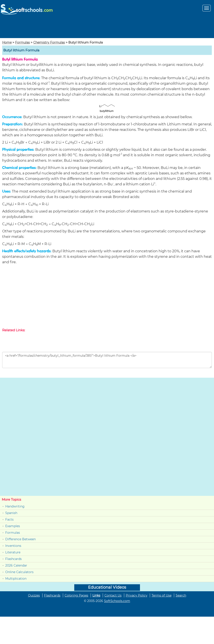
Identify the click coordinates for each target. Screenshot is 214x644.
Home (7, 42)
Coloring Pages (76, 595)
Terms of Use (162, 595)
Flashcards (13, 559)
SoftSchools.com (117, 601)
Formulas (22, 42)
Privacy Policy (137, 595)
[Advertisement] (107, 28)
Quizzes (34, 595)
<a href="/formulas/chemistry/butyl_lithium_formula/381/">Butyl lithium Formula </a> (107, 360)
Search (181, 595)
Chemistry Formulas (49, 42)
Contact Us (113, 595)
